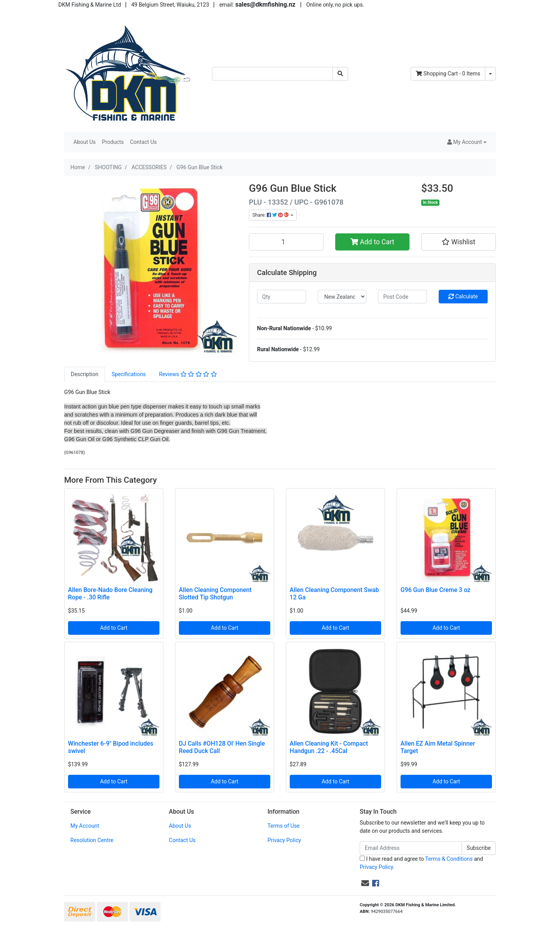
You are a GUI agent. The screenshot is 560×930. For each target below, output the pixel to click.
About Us (85, 142)
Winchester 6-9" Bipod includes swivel (111, 747)
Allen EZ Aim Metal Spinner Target (438, 747)
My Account (85, 826)
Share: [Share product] (271, 215)
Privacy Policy (284, 840)
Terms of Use (284, 826)
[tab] (85, 374)
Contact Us (143, 142)
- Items (448, 74)
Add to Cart (372, 242)
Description (85, 374)
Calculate (463, 296)
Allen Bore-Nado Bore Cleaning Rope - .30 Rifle (110, 594)
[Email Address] (411, 848)
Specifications (129, 374)
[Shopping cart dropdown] (490, 74)
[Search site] (340, 74)
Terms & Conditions (449, 859)
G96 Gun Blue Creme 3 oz (436, 590)
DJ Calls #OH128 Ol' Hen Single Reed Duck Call (222, 747)
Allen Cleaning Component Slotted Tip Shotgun (215, 594)
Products (113, 142)
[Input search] (272, 74)
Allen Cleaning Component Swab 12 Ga (334, 594)
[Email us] (365, 883)
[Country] (342, 297)
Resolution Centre (92, 840)
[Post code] (402, 297)
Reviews (188, 374)
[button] (467, 142)
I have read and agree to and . (421, 863)
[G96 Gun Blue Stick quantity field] (286, 242)
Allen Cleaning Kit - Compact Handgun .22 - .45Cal (329, 747)
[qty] (282, 297)
